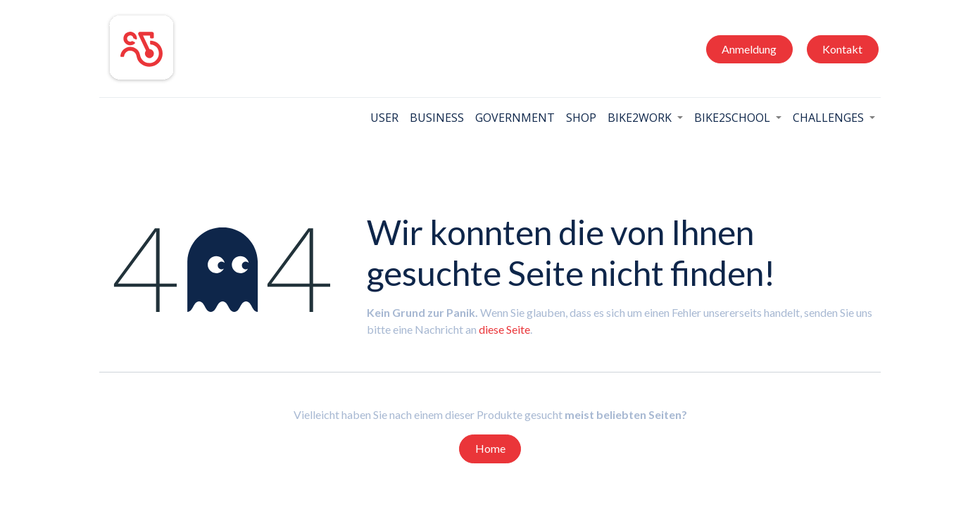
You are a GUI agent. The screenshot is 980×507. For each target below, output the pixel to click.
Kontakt (842, 49)
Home (490, 448)
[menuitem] (384, 118)
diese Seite (504, 329)
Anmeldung (749, 49)
